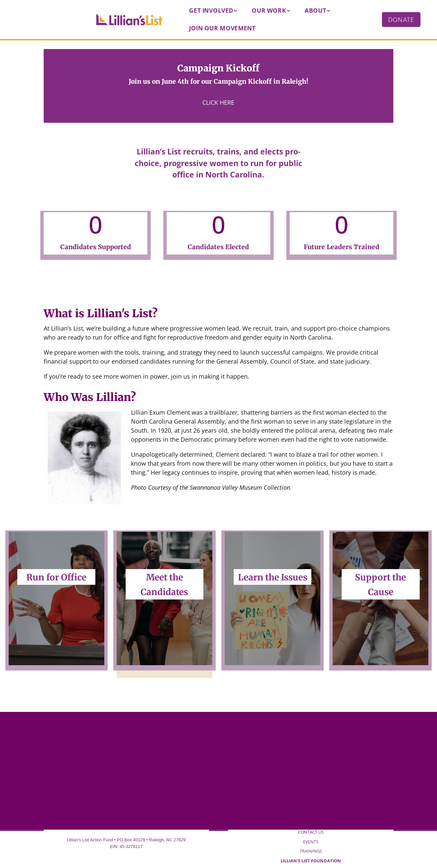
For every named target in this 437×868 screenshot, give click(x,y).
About (315, 11)
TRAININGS (311, 851)
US (311, 832)
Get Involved (211, 11)
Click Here (218, 102)
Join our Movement (222, 28)
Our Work (269, 11)
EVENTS (311, 842)
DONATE (401, 19)
